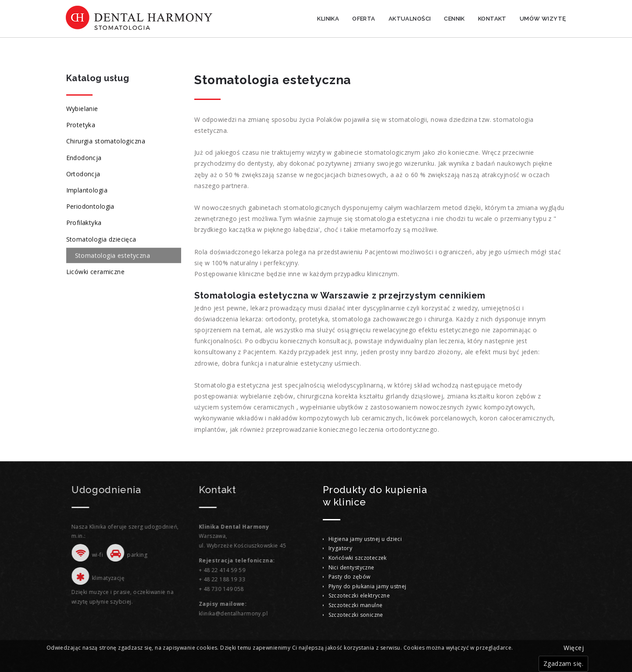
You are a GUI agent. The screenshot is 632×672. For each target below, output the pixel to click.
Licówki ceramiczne (96, 272)
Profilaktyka (84, 223)
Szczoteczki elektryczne (359, 596)
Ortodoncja (83, 174)
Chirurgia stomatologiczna (106, 142)
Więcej (574, 648)
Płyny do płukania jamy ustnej (368, 586)
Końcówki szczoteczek (358, 558)
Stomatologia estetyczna (113, 256)
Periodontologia (90, 207)
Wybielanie (82, 109)
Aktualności (410, 19)
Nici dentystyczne (352, 567)
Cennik (454, 19)
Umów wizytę (543, 19)
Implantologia (87, 190)
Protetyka (81, 126)
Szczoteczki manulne (356, 605)
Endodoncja (84, 158)
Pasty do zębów (350, 577)
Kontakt (492, 19)
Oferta (364, 19)
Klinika (328, 19)
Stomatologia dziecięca (101, 240)
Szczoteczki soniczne (356, 615)
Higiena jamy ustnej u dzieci (365, 539)
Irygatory (341, 548)
